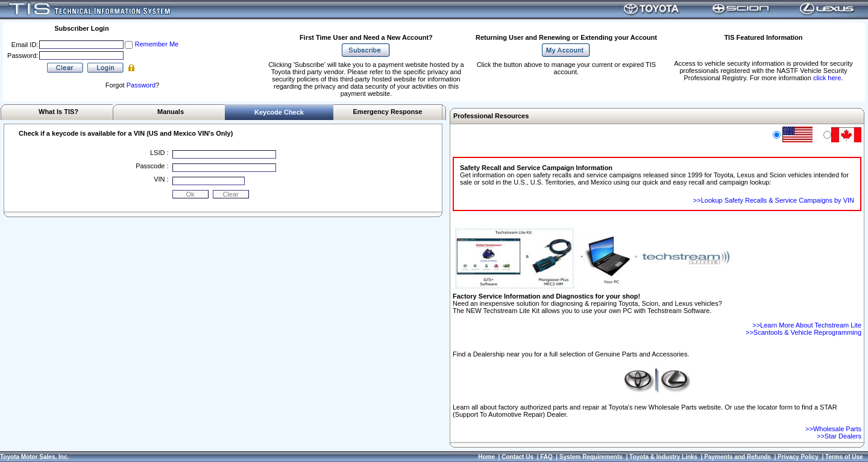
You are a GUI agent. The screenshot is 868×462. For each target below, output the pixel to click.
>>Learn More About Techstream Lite (807, 325)
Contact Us (517, 457)
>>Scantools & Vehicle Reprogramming (804, 332)
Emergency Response (388, 112)
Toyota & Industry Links (663, 457)
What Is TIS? (58, 112)
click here (827, 78)
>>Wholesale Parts (833, 429)
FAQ (546, 457)
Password (141, 85)
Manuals (171, 112)
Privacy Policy (798, 457)
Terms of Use (844, 457)
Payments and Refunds (737, 457)
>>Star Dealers (839, 436)
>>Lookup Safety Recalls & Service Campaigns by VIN (774, 200)
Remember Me (156, 44)
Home (486, 457)
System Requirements (591, 457)
